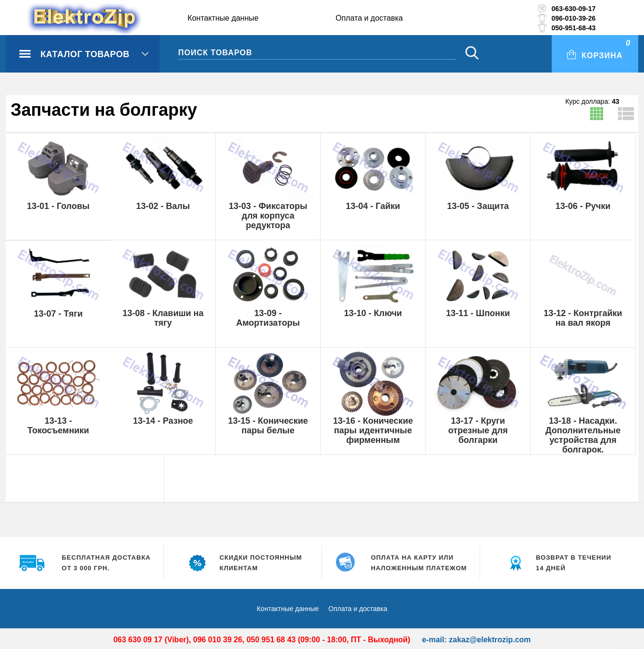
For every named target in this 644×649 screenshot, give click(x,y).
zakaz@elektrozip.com (490, 640)
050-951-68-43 (573, 28)
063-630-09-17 (573, 9)
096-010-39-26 (573, 18)
